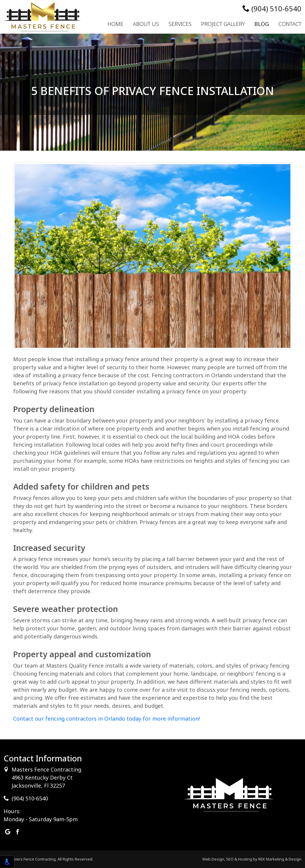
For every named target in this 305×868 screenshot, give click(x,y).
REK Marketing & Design (280, 859)
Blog (262, 24)
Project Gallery (223, 24)
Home (115, 24)
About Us (146, 24)
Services (180, 24)
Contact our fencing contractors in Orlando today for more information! (106, 719)
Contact (290, 24)
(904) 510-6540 (272, 8)
